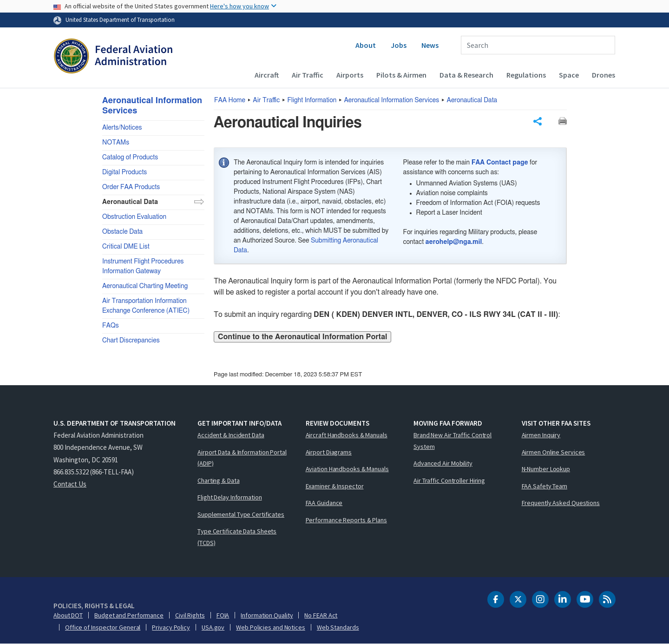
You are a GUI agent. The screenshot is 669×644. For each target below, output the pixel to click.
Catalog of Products (130, 158)
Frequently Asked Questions (561, 503)
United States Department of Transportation (120, 20)
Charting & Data (219, 480)
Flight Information (312, 100)
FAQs (111, 326)
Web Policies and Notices (271, 627)
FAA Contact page (500, 163)
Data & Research (466, 75)
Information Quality (267, 615)
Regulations (526, 75)
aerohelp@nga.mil (454, 242)
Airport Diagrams (329, 452)
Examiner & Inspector (335, 486)
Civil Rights (190, 615)
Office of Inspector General (103, 627)
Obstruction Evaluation (134, 217)
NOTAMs (116, 143)
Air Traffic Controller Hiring (449, 480)
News (430, 45)
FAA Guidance (324, 503)
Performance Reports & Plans (346, 520)
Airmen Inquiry (541, 435)
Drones (603, 75)
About (366, 45)
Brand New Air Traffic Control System (453, 441)
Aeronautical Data (472, 100)
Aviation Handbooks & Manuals (347, 469)
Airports (350, 75)
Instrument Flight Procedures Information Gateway (143, 266)
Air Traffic (308, 75)
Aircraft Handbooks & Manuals (347, 435)
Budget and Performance (129, 615)
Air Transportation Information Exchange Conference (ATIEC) (146, 306)
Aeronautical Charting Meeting (145, 286)
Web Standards (338, 627)
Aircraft (267, 75)
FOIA (223, 615)
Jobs (399, 45)
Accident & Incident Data (231, 435)
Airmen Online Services (554, 452)
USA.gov (213, 627)
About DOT (68, 615)
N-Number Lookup (546, 469)
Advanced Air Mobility (443, 463)
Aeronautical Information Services (392, 100)
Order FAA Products (131, 187)
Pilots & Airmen (401, 75)
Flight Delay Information (230, 497)
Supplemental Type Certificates (241, 514)
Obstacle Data (122, 232)
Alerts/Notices (122, 128)
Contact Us (70, 484)
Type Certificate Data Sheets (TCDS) (237, 537)
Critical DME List (126, 247)
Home (230, 100)
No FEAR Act (321, 615)
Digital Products (125, 172)
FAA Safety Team (545, 486)
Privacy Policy (171, 627)
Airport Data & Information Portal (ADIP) (242, 458)
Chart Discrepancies (131, 341)
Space (569, 75)
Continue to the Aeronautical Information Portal (302, 337)
